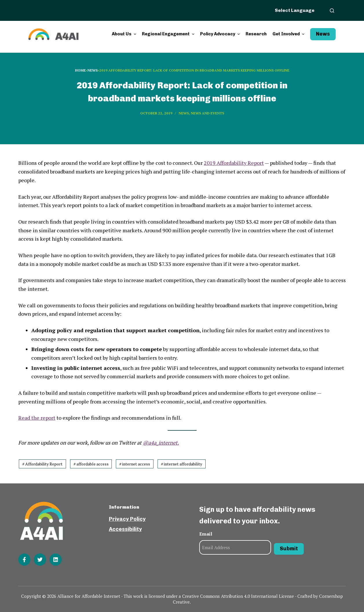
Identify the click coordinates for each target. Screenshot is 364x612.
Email (206, 534)
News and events (207, 113)
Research (256, 34)
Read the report (37, 418)
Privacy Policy (127, 519)
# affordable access (91, 464)
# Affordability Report (42, 464)
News (323, 34)
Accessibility (125, 529)
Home (80, 70)
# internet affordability (182, 464)
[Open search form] (332, 11)
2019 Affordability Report (234, 163)
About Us (125, 34)
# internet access (135, 464)
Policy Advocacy (221, 34)
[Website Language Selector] (298, 10)
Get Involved (289, 34)
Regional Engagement (169, 34)
